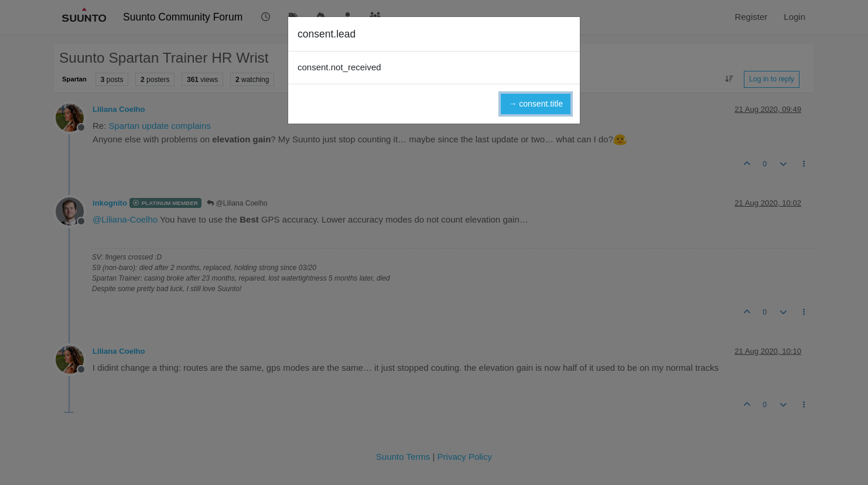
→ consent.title (536, 104)
